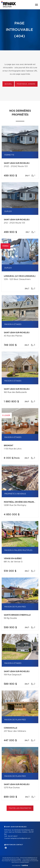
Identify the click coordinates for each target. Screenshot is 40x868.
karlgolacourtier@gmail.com (20, 838)
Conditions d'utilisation (30, 861)
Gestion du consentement (20, 862)
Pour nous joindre (26, 84)
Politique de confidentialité (11, 861)
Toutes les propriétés (20, 808)
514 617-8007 (13, 836)
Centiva (24, 865)
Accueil (8, 84)
